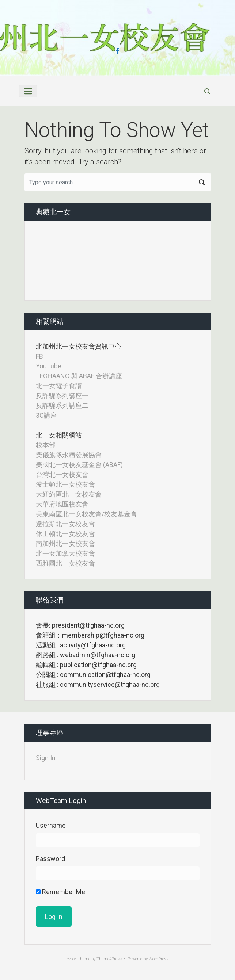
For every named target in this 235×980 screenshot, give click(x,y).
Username (51, 825)
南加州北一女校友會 (65, 543)
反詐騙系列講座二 (62, 405)
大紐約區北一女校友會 (69, 494)
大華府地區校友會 (62, 504)
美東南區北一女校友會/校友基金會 (86, 514)
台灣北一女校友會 (62, 474)
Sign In (46, 758)
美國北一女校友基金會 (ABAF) (79, 465)
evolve (72, 959)
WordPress (159, 959)
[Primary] (28, 91)
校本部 (46, 445)
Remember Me (60, 892)
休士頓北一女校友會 (65, 534)
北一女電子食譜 (59, 386)
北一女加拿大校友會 (65, 553)
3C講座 (46, 415)
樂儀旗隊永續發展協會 (69, 455)
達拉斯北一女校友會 (65, 524)
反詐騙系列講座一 (62, 396)
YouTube (49, 366)
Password (50, 859)
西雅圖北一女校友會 (65, 563)
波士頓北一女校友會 (65, 484)
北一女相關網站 (59, 435)
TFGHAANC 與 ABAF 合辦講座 (79, 376)
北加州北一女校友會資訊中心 (79, 346)
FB (39, 356)
